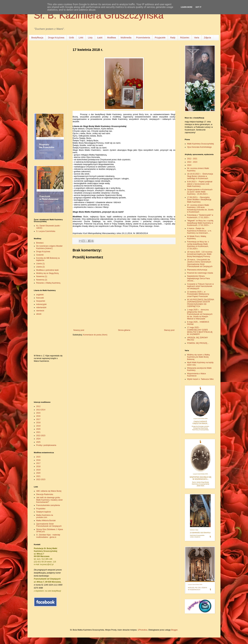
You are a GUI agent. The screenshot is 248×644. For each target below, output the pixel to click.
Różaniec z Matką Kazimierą (48, 283)
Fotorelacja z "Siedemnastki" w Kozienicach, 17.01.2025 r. (200, 216)
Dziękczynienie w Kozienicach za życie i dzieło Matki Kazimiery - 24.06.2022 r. (200, 192)
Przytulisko (41, 509)
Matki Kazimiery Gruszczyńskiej (200, 144)
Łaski (100, 38)
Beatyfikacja (37, 38)
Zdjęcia (207, 38)
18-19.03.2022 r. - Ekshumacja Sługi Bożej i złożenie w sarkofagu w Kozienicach (200, 176)
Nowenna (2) (42, 280)
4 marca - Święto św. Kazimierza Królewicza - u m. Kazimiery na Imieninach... (199, 231)
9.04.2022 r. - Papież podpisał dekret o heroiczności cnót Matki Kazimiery (200, 184)
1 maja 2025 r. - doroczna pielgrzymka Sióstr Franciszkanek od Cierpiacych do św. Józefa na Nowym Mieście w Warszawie (200, 314)
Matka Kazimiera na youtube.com (45, 516)
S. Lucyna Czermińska (46, 231)
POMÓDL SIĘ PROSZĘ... (198, 343)
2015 (38, 413)
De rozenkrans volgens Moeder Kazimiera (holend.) (49, 247)
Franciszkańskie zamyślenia (48, 505)
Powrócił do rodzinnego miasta (200, 273)
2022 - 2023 (192, 162)
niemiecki (40, 311)
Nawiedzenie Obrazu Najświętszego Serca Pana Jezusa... (198, 278)
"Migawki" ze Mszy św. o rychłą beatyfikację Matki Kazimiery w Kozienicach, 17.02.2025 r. (200, 223)
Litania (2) (40, 267)
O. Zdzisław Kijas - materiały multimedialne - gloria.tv (48, 536)
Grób (71, 38)
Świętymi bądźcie (44, 512)
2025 (38, 442)
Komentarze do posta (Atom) (95, 335)
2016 (38, 416)
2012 (38, 406)
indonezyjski (41, 304)
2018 (38, 423)
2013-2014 (41, 410)
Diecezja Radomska (45, 494)
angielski (40, 295)
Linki (81, 38)
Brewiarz (40, 243)
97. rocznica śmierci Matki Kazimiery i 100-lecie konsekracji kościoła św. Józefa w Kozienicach (200, 209)
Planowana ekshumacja (197, 270)
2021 (38, 432)
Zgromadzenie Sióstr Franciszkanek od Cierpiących (49, 525)
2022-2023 (41, 436)
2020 (38, 429)
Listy (90, 38)
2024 (38, 439)
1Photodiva (143, 630)
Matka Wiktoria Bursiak (46, 521)
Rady (173, 38)
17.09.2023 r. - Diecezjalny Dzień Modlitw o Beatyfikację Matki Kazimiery (199, 200)
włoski (39, 314)
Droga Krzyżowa (56, 38)
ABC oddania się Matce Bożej (49, 491)
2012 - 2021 (192, 159)
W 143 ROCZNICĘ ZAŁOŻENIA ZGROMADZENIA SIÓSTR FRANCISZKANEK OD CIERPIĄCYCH (201, 303)
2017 (38, 419)
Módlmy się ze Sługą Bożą (47, 273)
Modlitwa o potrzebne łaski (47, 270)
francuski (40, 298)
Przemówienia (143, 38)
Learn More (187, 7)
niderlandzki (41, 307)
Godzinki (40, 255)
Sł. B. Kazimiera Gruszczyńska (99, 15)
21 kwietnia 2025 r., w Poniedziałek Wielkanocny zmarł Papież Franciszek (198, 294)
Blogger (174, 630)
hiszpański (41, 301)
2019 (38, 426)
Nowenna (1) (42, 276)
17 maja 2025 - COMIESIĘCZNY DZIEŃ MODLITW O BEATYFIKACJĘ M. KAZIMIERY (200, 331)
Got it (198, 7)
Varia (197, 38)
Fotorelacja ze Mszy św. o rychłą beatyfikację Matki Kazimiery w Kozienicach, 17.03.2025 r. (198, 245)
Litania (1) (40, 264)
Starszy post (169, 330)
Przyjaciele (160, 38)
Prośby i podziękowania (46, 445)
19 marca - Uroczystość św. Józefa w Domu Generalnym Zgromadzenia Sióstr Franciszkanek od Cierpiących (200, 263)
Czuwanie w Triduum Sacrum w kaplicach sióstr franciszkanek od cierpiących (200, 286)
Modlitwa (112, 38)
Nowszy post (79, 330)
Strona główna (124, 330)
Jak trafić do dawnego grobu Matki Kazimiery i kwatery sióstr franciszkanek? (49, 500)
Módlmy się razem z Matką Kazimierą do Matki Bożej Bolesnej (198, 357)
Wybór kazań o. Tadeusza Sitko (200, 379)
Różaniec (185, 38)
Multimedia (126, 38)
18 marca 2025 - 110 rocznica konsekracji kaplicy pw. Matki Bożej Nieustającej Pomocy (200, 254)
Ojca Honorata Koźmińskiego (199, 147)
